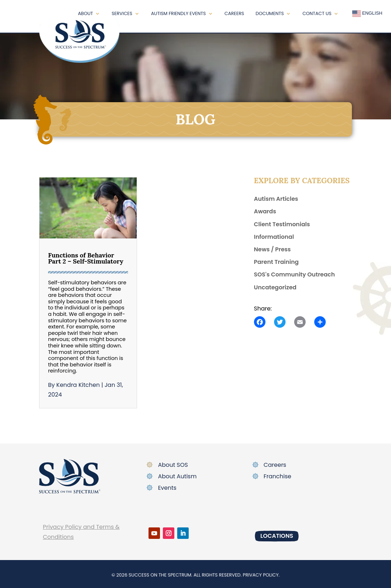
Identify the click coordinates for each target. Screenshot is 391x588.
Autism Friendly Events (178, 13)
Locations (277, 536)
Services (122, 13)
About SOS (173, 465)
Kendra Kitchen (78, 385)
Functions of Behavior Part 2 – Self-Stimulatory (86, 258)
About (85, 13)
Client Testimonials (282, 224)
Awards (265, 211)
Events (167, 488)
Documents (270, 13)
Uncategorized (275, 287)
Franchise (277, 476)
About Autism (177, 476)
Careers (234, 13)
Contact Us (317, 13)
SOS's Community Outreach (295, 274)
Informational (274, 237)
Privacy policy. (261, 575)
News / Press (272, 249)
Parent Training (276, 262)
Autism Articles (276, 199)
